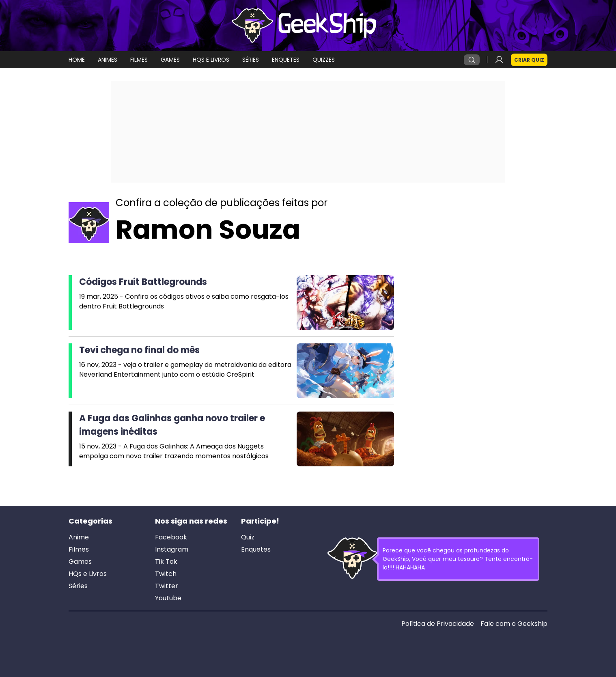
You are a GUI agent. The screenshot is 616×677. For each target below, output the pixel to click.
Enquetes (256, 550)
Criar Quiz (529, 60)
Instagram (172, 550)
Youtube (168, 598)
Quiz (248, 537)
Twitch (166, 574)
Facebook (171, 537)
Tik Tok (166, 562)
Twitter (167, 586)
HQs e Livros (88, 574)
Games (80, 562)
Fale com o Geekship (514, 624)
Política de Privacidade (438, 624)
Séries (78, 586)
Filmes (79, 550)
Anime (79, 537)
